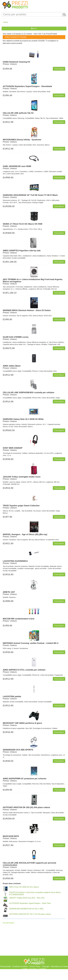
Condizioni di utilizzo (20, 966)
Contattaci (42, 969)
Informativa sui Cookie (59, 966)
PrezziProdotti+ (9, 923)
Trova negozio (59, 69)
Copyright (45, 966)
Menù (34, 28)
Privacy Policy (35, 966)
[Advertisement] (34, 975)
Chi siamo (33, 969)
